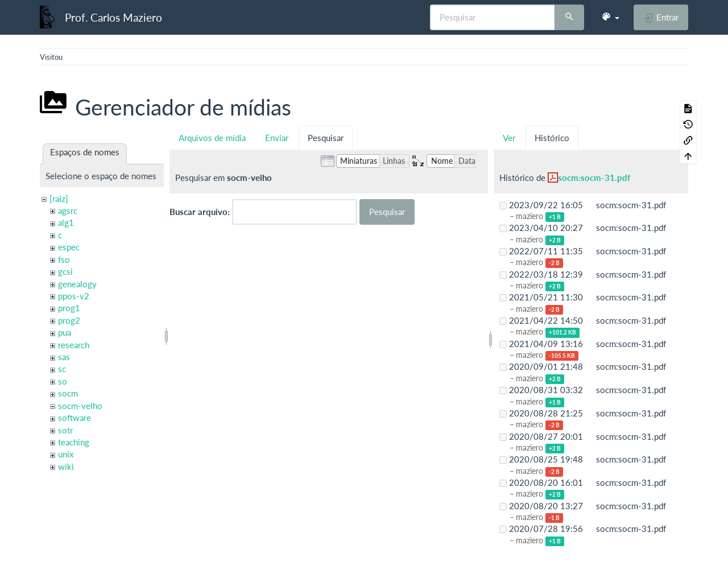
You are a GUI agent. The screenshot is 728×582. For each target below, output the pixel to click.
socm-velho (80, 406)
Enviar (277, 138)
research (74, 345)
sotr (65, 430)
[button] (610, 17)
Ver (509, 138)
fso (64, 259)
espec (69, 247)
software (75, 418)
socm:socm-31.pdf (594, 178)
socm (68, 393)
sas (64, 357)
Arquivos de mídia (212, 138)
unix (66, 454)
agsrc (68, 210)
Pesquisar (326, 138)
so (63, 381)
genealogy (77, 284)
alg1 (66, 222)
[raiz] (59, 199)
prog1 (69, 308)
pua (65, 332)
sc (62, 369)
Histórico (552, 138)
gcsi (65, 271)
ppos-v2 (74, 296)
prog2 (69, 320)
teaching (74, 442)
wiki (66, 467)
